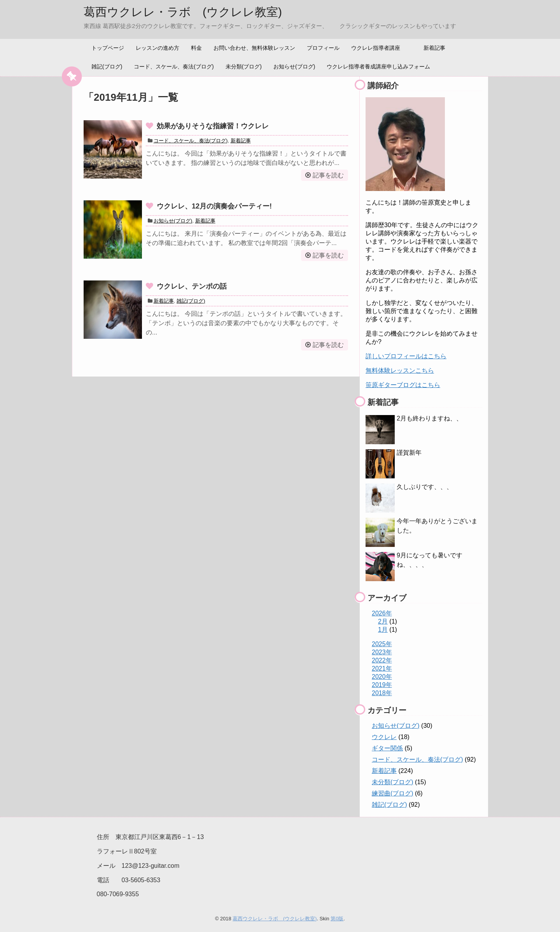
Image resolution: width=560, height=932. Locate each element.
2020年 (382, 677)
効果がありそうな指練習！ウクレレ (213, 126)
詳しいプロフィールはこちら (406, 356)
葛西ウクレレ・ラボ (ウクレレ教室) (183, 12)
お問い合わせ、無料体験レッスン (254, 48)
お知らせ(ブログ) (294, 67)
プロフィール (323, 48)
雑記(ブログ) (107, 67)
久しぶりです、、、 (425, 487)
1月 (383, 630)
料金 (196, 48)
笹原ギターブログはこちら (403, 385)
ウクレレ (384, 737)
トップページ (108, 48)
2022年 (382, 660)
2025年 (382, 644)
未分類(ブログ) (244, 67)
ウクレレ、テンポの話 (192, 286)
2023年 (382, 652)
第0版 (337, 919)
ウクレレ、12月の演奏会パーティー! (214, 206)
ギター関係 (387, 748)
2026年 (382, 613)
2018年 (382, 693)
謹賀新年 (409, 453)
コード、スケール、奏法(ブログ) (174, 67)
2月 (383, 621)
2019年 (382, 685)
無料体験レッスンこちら (400, 371)
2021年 (382, 668)
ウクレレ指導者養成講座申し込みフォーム (378, 67)
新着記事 (434, 48)
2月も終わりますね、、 (430, 418)
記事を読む (328, 175)
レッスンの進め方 (157, 48)
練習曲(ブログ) (393, 793)
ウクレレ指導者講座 (376, 48)
